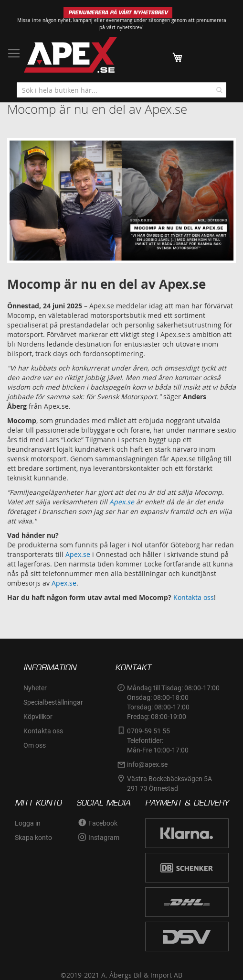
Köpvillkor (38, 717)
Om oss (35, 745)
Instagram (104, 838)
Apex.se (78, 554)
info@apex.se (147, 764)
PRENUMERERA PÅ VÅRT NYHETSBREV (118, 13)
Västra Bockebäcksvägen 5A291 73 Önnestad (169, 784)
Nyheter (35, 688)
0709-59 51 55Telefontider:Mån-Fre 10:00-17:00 (158, 740)
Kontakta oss (194, 597)
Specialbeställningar (53, 702)
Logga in (28, 823)
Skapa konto (33, 838)
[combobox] (121, 90)
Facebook (103, 823)
